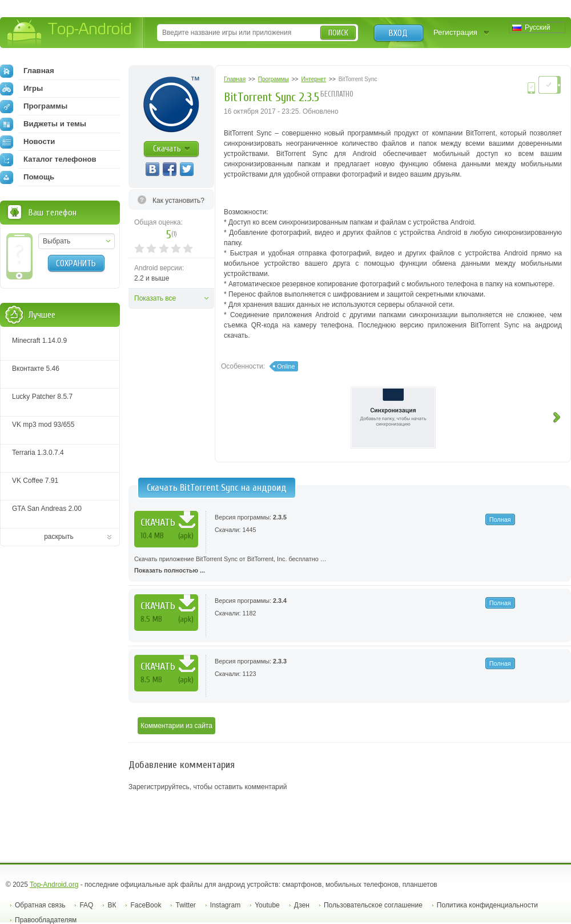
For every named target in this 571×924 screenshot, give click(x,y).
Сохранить (76, 263)
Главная (27, 71)
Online (286, 366)
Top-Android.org (54, 885)
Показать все (155, 298)
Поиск (338, 33)
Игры (21, 89)
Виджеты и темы (43, 124)
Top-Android (70, 33)
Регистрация (455, 32)
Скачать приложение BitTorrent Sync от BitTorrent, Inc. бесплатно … (350, 566)
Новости (27, 142)
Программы (34, 106)
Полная (500, 519)
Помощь (27, 177)
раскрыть (59, 537)
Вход (398, 33)
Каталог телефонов (48, 159)
